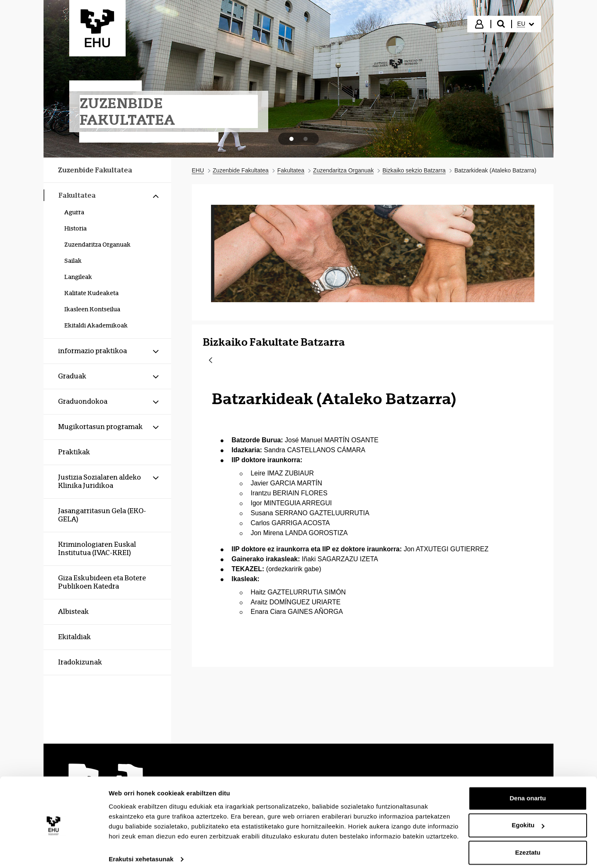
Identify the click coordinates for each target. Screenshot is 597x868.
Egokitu (528, 818)
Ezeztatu (528, 845)
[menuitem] (526, 24)
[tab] (291, 139)
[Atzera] (211, 361)
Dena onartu (528, 791)
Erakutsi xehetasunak (141, 852)
